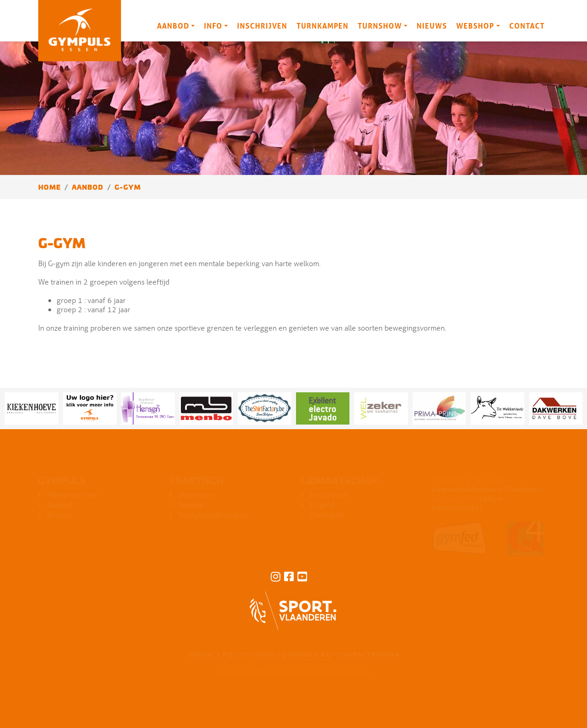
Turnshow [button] (380, 26)
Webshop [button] (475, 26)
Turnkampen (323, 26)
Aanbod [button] (173, 26)
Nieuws (432, 26)
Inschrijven (262, 26)
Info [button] (213, 26)
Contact (527, 26)
